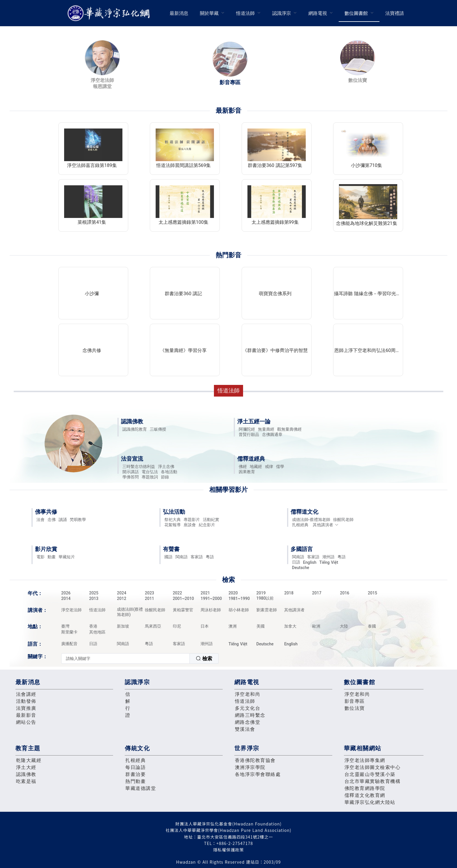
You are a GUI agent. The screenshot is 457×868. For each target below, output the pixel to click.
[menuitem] (179, 13)
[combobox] (140, 659)
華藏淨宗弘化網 (110, 13)
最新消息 (179, 13)
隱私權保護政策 (229, 850)
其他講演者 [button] (326, 525)
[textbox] (125, 659)
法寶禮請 (395, 13)
